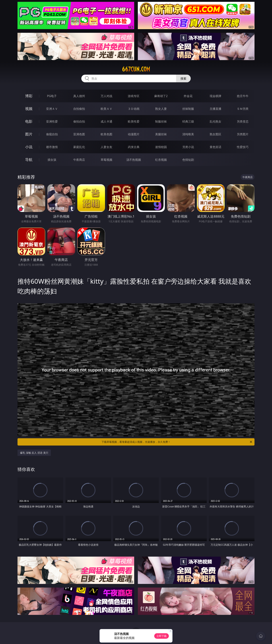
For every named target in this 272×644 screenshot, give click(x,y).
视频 (29, 109)
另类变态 (243, 121)
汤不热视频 (134, 160)
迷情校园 (161, 147)
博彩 (29, 96)
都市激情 (52, 147)
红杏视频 (161, 160)
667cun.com (136, 69)
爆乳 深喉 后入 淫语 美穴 (34, 453)
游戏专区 (134, 96)
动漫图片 (134, 134)
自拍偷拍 (79, 109)
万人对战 (106, 96)
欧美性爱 (134, 121)
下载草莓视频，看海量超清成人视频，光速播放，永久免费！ (177, 442)
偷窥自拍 (52, 134)
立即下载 (162, 636)
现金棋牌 (215, 96)
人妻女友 (106, 147)
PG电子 (52, 96)
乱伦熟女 (215, 121)
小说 (29, 147)
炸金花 (188, 96)
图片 (29, 134)
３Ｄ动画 (134, 109)
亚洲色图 (79, 134)
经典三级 (188, 121)
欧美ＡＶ (106, 109)
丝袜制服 (188, 109)
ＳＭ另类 (243, 109)
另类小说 (188, 147)
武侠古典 (134, 147)
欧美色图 (106, 134)
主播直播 (215, 109)
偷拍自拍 (79, 121)
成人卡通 (106, 121)
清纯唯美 (188, 134)
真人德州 (79, 96)
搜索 (183, 78)
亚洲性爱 (52, 121)
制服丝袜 (161, 121)
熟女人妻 (161, 109)
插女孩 (52, 160)
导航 (29, 160)
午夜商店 (79, 160)
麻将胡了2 (161, 96)
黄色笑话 (215, 147)
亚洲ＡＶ (52, 109)
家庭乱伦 (79, 147)
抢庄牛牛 (243, 96)
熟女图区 (215, 134)
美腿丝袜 (161, 134)
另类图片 (243, 134)
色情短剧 (188, 160)
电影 (29, 121)
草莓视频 (106, 160)
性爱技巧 (243, 147)
